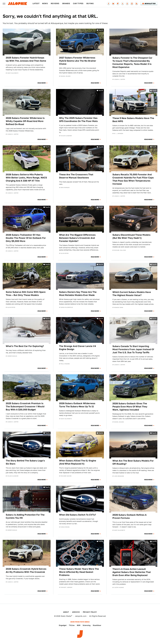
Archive (76, 612)
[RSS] (137, 4)
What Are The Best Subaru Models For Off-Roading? (133, 462)
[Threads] (127, 4)
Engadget (63, 625)
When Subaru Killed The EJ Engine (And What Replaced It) (78, 462)
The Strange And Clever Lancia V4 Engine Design (78, 348)
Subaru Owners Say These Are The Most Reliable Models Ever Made (78, 294)
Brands (66, 3)
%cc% (101, 30)
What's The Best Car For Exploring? (25, 346)
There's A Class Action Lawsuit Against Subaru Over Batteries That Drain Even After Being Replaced (132, 572)
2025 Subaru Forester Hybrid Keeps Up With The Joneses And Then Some (26, 59)
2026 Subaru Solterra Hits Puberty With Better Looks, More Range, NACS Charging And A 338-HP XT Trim (26, 178)
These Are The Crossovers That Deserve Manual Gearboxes (76, 176)
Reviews (55, 3)
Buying (90, 3)
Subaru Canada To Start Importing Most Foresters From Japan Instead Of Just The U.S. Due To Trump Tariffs (133, 349)
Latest (36, 3)
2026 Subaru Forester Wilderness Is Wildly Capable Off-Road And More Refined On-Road (25, 121)
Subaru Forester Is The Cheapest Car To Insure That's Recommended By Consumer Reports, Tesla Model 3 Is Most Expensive (132, 62)
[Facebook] (109, 4)
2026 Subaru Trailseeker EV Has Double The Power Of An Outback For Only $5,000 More (26, 238)
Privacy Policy (90, 612)
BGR (79, 625)
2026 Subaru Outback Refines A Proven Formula (129, 516)
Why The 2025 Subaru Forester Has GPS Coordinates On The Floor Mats (78, 120)
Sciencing (87, 625)
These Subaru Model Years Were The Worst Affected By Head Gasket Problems (79, 572)
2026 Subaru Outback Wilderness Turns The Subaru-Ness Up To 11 (77, 405)
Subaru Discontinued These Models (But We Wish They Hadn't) (131, 236)
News (45, 3)
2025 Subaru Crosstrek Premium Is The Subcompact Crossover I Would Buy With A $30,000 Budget (25, 406)
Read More (42, 83)
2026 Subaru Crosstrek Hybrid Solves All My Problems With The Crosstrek (26, 570)
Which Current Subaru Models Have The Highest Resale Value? (132, 294)
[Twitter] (123, 4)
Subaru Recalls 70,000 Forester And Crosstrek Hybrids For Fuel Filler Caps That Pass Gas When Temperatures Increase (133, 179)
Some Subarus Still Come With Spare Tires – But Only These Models (26, 294)
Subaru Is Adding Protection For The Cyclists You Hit (25, 516)
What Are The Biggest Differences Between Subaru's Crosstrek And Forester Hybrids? (77, 238)
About (66, 612)
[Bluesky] (113, 4)
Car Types (78, 3)
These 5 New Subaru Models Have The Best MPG (133, 120)
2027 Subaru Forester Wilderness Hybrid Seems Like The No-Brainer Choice (78, 61)
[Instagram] (132, 4)
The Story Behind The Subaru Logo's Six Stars (25, 462)
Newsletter (149, 4)
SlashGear (97, 625)
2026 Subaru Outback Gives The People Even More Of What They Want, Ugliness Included (130, 407)
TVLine (72, 625)
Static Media (66, 616)
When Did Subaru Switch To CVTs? (78, 515)
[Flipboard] (118, 4)
